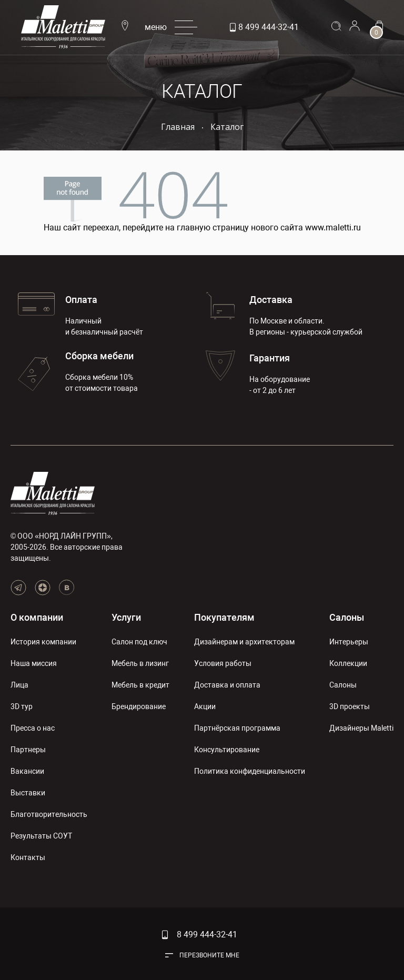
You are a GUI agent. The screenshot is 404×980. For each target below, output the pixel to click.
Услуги (126, 617)
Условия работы (223, 663)
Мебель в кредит (140, 685)
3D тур (22, 706)
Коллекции (348, 663)
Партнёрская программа (237, 728)
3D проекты (350, 706)
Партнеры (28, 750)
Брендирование (139, 706)
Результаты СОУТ (41, 836)
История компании (43, 642)
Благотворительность (49, 814)
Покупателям (224, 617)
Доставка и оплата (227, 685)
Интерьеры (349, 642)
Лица (19, 685)
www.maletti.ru (333, 228)
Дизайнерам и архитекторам (244, 642)
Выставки (28, 793)
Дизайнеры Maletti (361, 728)
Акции (205, 706)
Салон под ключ (139, 642)
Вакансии (27, 771)
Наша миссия (34, 663)
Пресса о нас (33, 728)
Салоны (347, 617)
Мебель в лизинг (140, 663)
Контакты (28, 857)
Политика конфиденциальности (250, 771)
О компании (37, 617)
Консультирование (227, 750)
